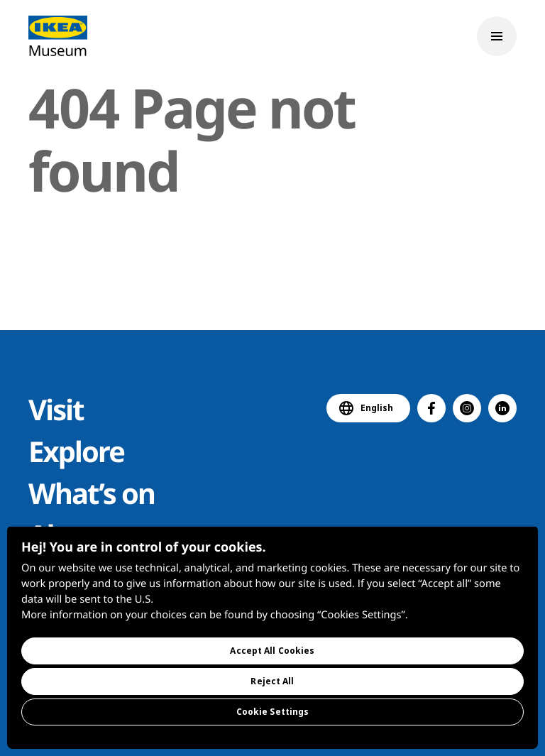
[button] (431, 408)
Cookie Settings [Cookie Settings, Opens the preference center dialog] (273, 712)
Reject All (272, 681)
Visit (56, 409)
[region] (272, 637)
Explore (76, 451)
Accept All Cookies (272, 651)
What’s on (92, 493)
